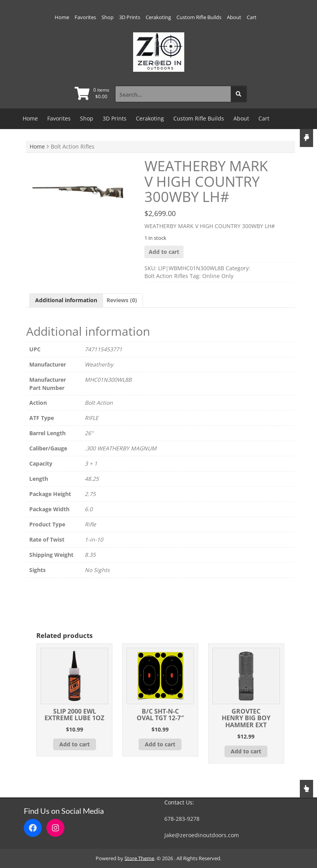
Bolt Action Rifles (166, 276)
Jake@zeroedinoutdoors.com (202, 835)
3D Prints (130, 17)
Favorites (85, 17)
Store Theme (139, 858)
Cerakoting (158, 17)
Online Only (218, 276)
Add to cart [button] (75, 744)
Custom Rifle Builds (199, 17)
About (234, 17)
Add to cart (164, 252)
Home (62, 17)
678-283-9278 (182, 819)
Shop (108, 17)
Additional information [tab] (66, 300)
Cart (252, 17)
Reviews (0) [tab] (122, 300)
